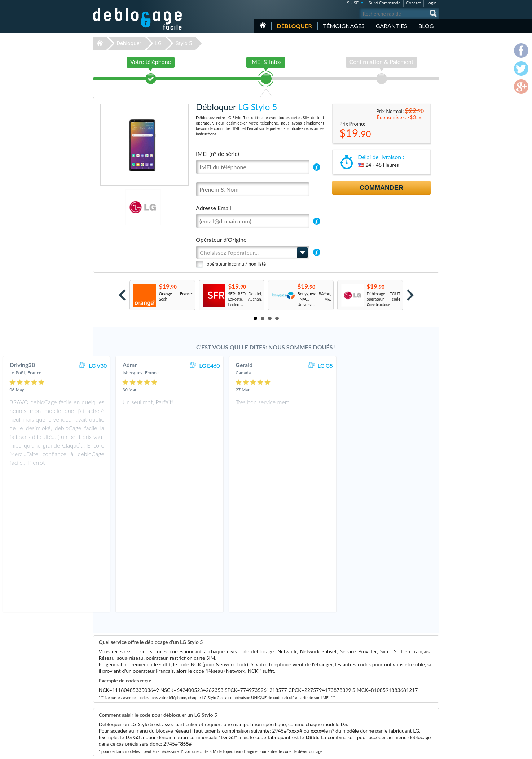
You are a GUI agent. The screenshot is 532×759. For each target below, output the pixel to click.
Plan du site (396, 700)
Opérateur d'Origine (221, 239)
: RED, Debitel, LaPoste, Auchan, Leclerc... (245, 299)
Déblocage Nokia (214, 706)
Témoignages (344, 26)
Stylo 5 (184, 43)
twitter (419, 750)
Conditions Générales (404, 690)
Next (410, 295)
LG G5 (422, 365)
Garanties (392, 26)
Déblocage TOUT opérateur (384, 299)
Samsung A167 (334, 717)
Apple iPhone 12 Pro (339, 685)
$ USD (353, 3)
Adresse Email (214, 208)
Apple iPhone (333, 696)
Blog (426, 26)
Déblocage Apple (214, 685)
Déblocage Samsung (217, 690)
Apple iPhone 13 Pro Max (344, 706)
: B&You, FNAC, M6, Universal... (315, 299)
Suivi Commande (384, 3)
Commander (381, 188)
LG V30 (194, 365)
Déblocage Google (215, 712)
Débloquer (294, 26)
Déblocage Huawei (216, 723)
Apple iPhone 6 (335, 690)
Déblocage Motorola (217, 696)
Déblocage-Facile (138, 19)
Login (431, 3)
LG (158, 43)
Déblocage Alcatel (215, 717)
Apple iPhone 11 (336, 712)
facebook (405, 750)
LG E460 (306, 365)
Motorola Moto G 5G (340, 701)
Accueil (263, 25)
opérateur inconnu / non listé (236, 264)
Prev (122, 295)
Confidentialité (398, 695)
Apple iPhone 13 (336, 723)
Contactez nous (399, 684)
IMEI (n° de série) (217, 154)
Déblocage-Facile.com (138, 680)
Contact (414, 3)
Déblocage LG (211, 701)
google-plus (434, 750)
